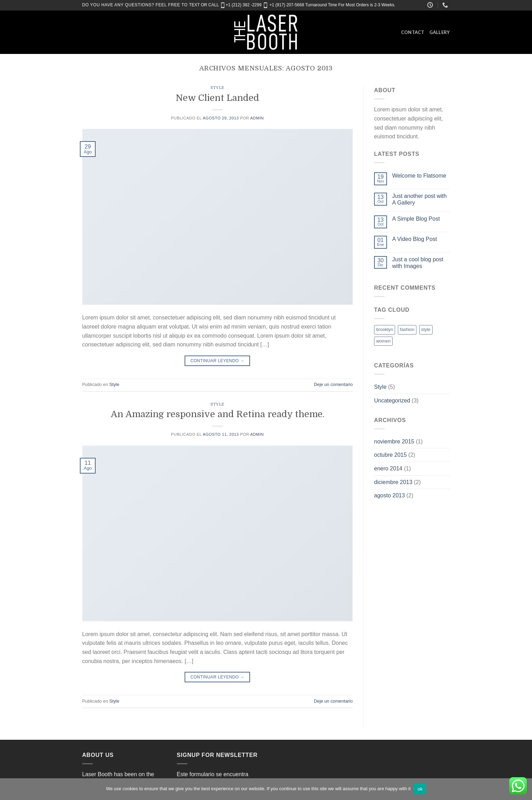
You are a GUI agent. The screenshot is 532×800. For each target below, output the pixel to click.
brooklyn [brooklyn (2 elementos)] (385, 329)
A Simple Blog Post (416, 219)
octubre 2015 (390, 455)
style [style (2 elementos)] (426, 329)
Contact (413, 32)
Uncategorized (392, 401)
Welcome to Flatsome (419, 176)
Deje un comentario (333, 384)
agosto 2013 (389, 495)
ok (420, 789)
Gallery (440, 32)
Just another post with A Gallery (420, 199)
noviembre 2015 (394, 442)
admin (257, 118)
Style (217, 88)
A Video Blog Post (415, 239)
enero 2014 (388, 468)
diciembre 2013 (393, 482)
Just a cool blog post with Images (418, 263)
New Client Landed (217, 98)
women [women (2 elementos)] (383, 341)
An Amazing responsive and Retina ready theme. (217, 414)
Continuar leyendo (217, 361)
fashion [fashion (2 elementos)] (407, 329)
